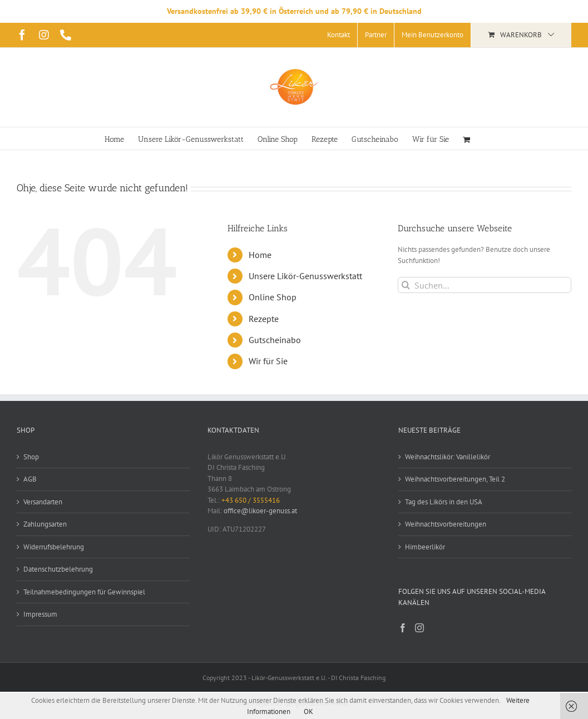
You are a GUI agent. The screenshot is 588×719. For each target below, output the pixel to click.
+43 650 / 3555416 (251, 500)
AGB (30, 479)
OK (308, 711)
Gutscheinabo (275, 340)
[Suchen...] (485, 285)
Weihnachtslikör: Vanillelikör (448, 457)
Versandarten (43, 502)
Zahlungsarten (45, 524)
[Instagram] (419, 628)
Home (260, 255)
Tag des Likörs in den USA (444, 502)
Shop (31, 457)
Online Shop (273, 297)
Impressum (40, 614)
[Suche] (406, 285)
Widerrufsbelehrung (54, 547)
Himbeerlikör (425, 547)
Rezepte (264, 319)
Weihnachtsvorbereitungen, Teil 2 (455, 479)
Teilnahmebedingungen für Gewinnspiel (84, 592)
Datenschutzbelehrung (58, 569)
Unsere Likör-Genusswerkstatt (305, 276)
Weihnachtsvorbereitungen (446, 524)
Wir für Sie (268, 361)
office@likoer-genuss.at (260, 511)
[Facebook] (403, 628)
